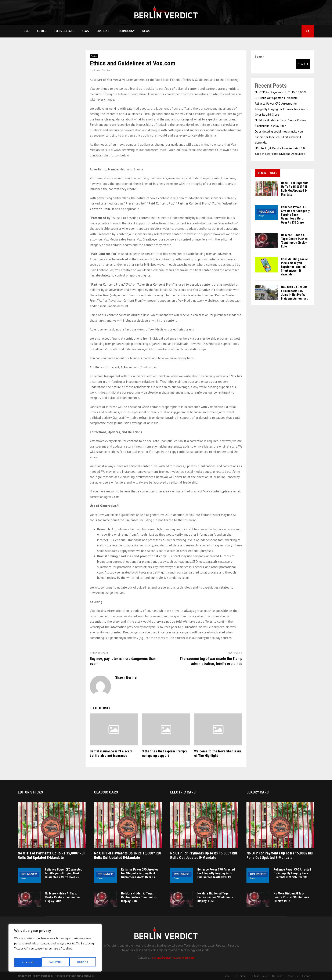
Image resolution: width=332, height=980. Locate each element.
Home (25, 31)
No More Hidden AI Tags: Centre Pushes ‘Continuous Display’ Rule (63, 897)
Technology (126, 31)
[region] (55, 949)
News (85, 31)
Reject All (55, 962)
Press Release (64, 31)
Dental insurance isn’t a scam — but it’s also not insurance (113, 753)
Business (103, 31)
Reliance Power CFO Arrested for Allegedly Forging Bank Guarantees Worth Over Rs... (64, 873)
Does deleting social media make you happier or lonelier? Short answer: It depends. (279, 137)
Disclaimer (240, 976)
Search (260, 57)
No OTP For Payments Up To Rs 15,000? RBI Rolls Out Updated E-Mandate (51, 855)
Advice (41, 31)
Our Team (278, 976)
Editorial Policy (259, 976)
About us (293, 976)
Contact (306, 976)
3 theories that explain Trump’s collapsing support (165, 753)
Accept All (83, 962)
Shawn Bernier (102, 70)
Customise (27, 962)
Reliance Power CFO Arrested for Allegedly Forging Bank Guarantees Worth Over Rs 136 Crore (282, 109)
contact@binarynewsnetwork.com (173, 958)
